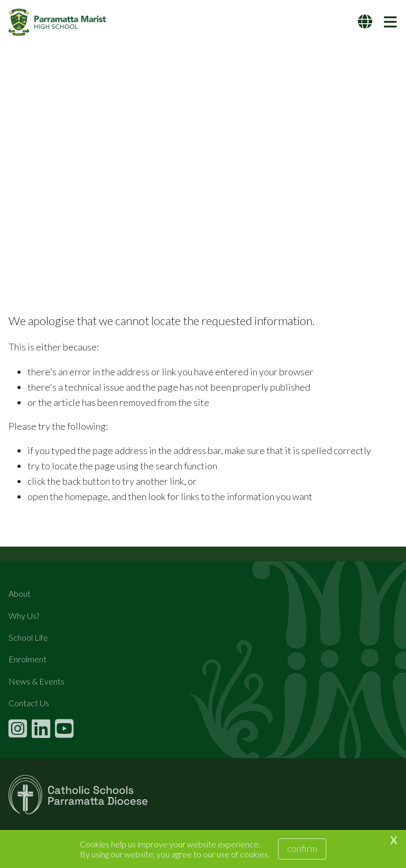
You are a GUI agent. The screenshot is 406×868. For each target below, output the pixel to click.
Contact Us (29, 703)
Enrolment (27, 659)
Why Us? (24, 616)
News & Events (36, 681)
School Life (28, 637)
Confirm (302, 848)
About (20, 593)
